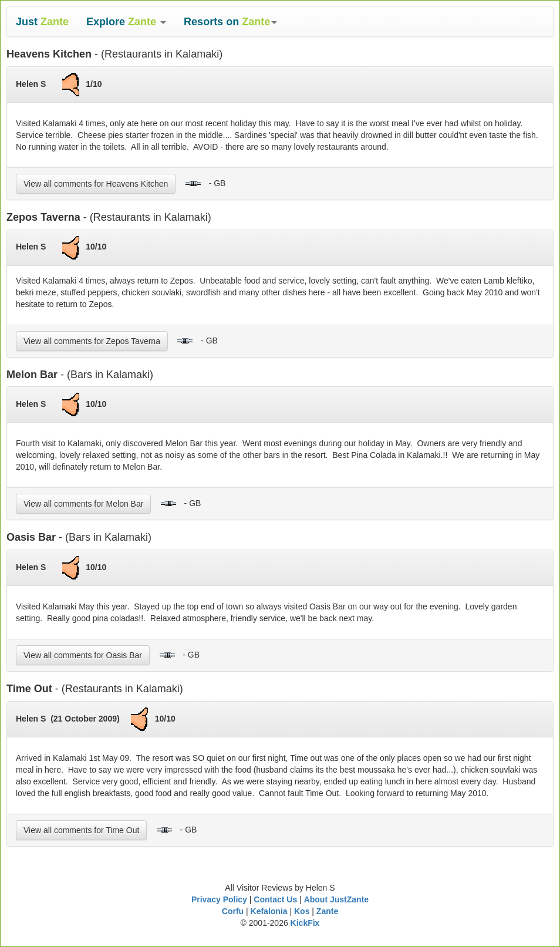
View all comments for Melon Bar (83, 504)
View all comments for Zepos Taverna (92, 341)
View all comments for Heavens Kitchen (96, 184)
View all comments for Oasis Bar (83, 655)
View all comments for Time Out (81, 830)
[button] (126, 22)
